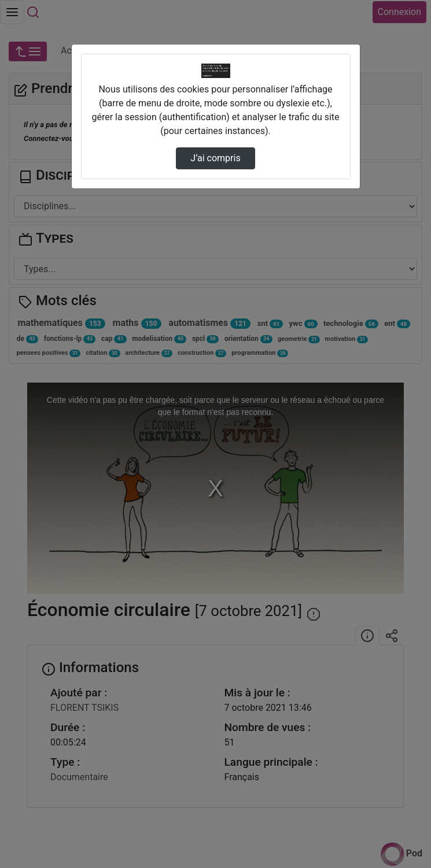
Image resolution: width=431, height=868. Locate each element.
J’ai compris (215, 158)
